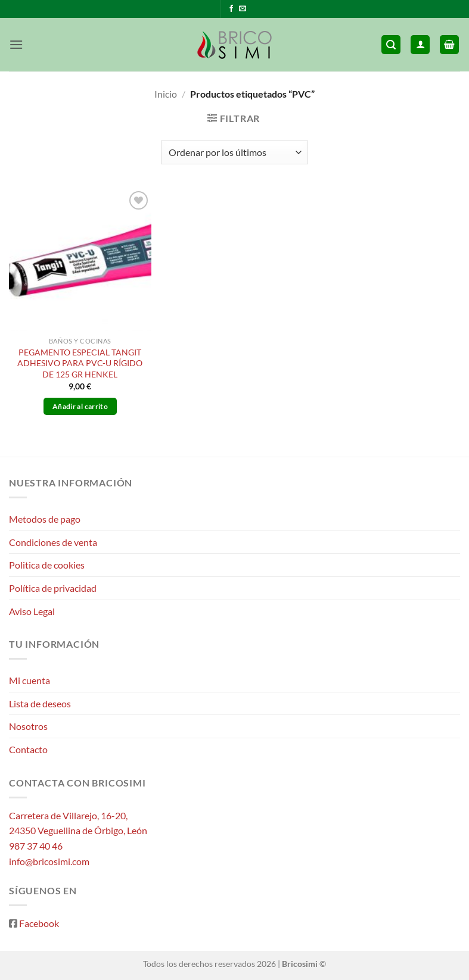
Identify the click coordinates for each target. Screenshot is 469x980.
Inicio (166, 94)
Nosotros (28, 726)
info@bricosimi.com (49, 861)
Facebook (39, 923)
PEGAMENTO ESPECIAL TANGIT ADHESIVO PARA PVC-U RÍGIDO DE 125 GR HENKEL (80, 363)
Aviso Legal (32, 611)
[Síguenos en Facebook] (231, 9)
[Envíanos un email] (243, 9)
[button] (16, 44)
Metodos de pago (45, 519)
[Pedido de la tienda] (234, 152)
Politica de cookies (47, 565)
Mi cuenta (29, 680)
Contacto (28, 749)
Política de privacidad (53, 588)
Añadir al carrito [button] (80, 406)
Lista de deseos (40, 703)
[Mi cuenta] (420, 45)
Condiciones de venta (53, 542)
